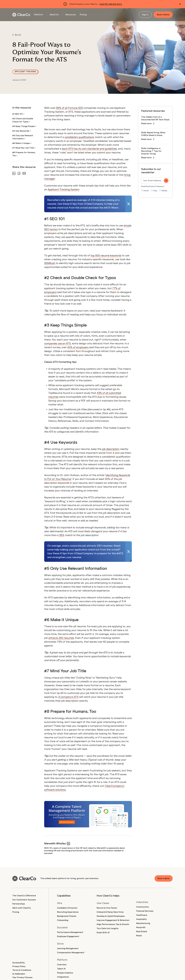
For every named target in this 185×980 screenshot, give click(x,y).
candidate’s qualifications (79, 137)
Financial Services (145, 911)
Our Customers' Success (24, 900)
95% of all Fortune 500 (69, 108)
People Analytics (65, 973)
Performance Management (70, 932)
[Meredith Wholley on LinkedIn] (68, 843)
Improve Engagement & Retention (113, 920)
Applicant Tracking (25, 72)
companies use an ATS (57, 344)
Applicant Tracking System (64, 190)
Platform (38, 15)
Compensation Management (71, 953)
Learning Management (68, 948)
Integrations (63, 977)
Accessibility (18, 963)
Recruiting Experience (68, 912)
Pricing (83, 15)
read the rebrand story (111, 4)
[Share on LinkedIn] (14, 173)
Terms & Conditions (22, 970)
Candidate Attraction (67, 908)
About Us (54, 15)
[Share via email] (24, 173)
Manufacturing (143, 923)
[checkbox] (155, 191)
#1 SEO (18, 114)
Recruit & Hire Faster (107, 908)
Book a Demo (163, 15)
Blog (17, 35)
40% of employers (78, 347)
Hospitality (141, 919)
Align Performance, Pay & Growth (113, 924)
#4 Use (22, 131)
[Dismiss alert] (180, 4)
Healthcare (142, 915)
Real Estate (142, 932)
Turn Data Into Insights (108, 928)
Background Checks (67, 916)
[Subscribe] (166, 181)
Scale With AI (103, 933)
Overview (62, 965)
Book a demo (163, 878)
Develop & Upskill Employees (111, 916)
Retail (139, 936)
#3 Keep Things (24, 126)
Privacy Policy (19, 966)
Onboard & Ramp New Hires (110, 912)
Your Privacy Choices (22, 977)
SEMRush (50, 263)
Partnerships (19, 904)
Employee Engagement (68, 936)
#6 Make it (22, 143)
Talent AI (61, 969)
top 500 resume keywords (106, 256)
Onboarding (63, 920)
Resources (71, 15)
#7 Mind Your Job (24, 148)
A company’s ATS (68, 697)
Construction (142, 907)
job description (111, 449)
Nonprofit (141, 927)
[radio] (145, 191)
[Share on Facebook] (19, 173)
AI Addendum (19, 974)
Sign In (145, 15)
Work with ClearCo (22, 908)
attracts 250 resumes (61, 638)
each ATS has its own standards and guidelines (89, 149)
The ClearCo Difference (24, 896)
